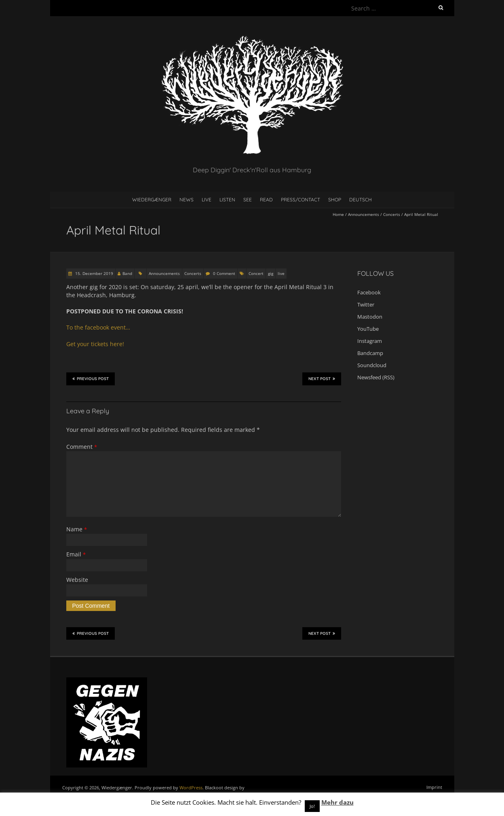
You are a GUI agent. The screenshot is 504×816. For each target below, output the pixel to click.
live (281, 273)
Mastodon (370, 317)
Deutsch (361, 200)
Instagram (370, 341)
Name (77, 529)
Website (77, 580)
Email (76, 554)
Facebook (369, 292)
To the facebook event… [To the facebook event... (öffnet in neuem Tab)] (98, 327)
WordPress (191, 787)
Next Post (322, 378)
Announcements (364, 214)
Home (338, 214)
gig (271, 273)
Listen (227, 200)
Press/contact (301, 200)
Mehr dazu (337, 802)
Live (207, 200)
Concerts (392, 214)
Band (127, 273)
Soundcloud (372, 365)
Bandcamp (370, 353)
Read (266, 200)
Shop (335, 200)
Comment (82, 447)
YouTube (368, 329)
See (248, 200)
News (187, 200)
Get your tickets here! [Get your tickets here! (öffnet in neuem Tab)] (95, 344)
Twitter (366, 304)
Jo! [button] (312, 806)
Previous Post (91, 378)
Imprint (434, 787)
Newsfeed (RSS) (376, 377)
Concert (256, 273)
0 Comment (224, 273)
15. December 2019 (94, 273)
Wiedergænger (152, 200)
